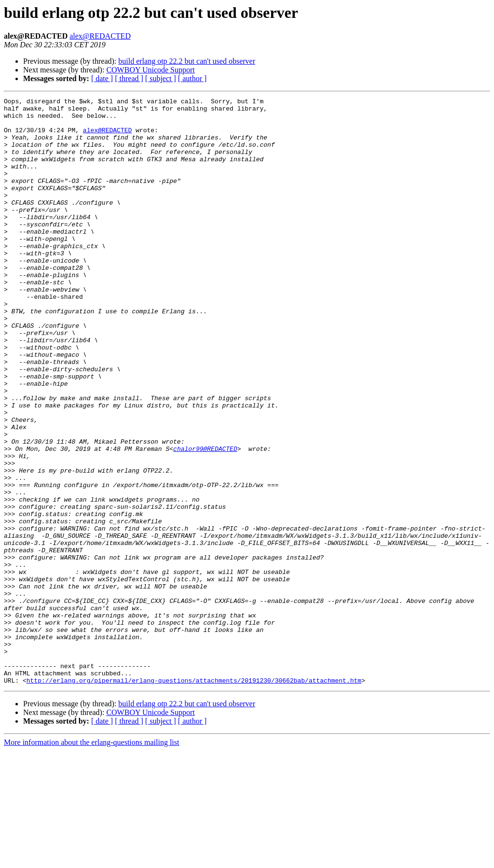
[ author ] (192, 78)
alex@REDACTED (100, 36)
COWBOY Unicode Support (150, 70)
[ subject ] (161, 78)
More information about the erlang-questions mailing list (91, 860)
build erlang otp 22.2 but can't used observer (187, 61)
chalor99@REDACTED (205, 519)
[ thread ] (129, 78)
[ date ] (102, 78)
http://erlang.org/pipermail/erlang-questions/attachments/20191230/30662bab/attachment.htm (194, 798)
